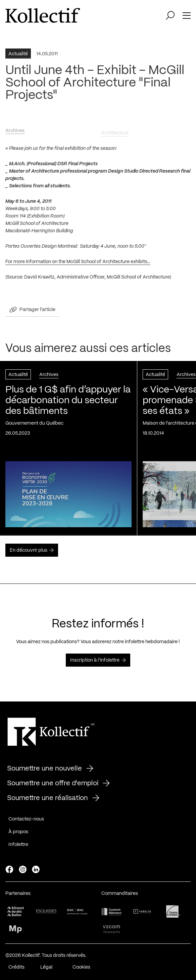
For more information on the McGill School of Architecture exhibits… (78, 263)
